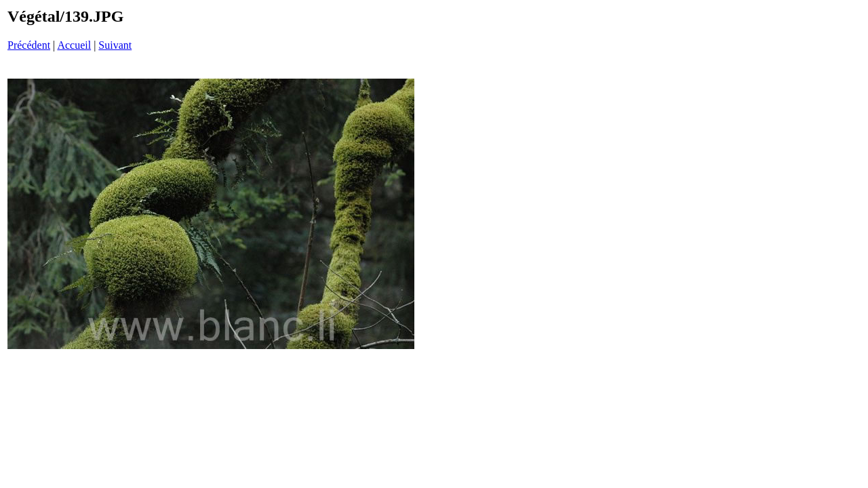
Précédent (29, 45)
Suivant (115, 45)
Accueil (74, 45)
